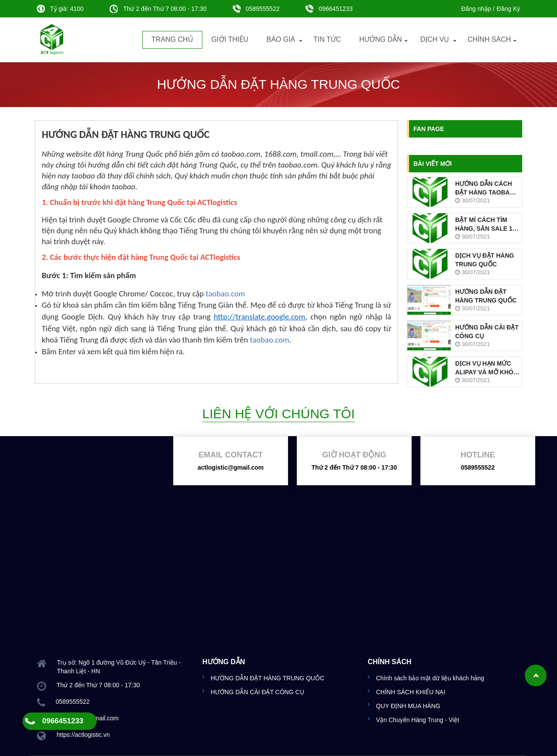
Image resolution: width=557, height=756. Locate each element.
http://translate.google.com (259, 317)
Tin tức (327, 39)
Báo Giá (281, 39)
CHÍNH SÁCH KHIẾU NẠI (411, 692)
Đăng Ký (508, 9)
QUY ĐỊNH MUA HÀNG (408, 706)
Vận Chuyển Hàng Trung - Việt (418, 720)
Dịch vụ (435, 39)
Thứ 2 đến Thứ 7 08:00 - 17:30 (354, 467)
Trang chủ (172, 39)
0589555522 (256, 9)
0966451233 (329, 9)
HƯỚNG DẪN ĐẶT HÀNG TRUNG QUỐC (267, 678)
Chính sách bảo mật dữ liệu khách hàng (430, 678)
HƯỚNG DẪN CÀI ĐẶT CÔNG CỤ (257, 692)
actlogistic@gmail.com (231, 467)
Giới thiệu (230, 39)
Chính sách (489, 39)
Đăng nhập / (478, 9)
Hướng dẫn (381, 39)
